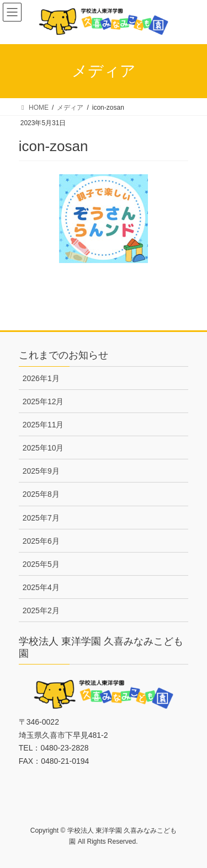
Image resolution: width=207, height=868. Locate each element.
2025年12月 (43, 401)
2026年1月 (41, 378)
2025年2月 (41, 610)
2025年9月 (41, 471)
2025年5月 (41, 564)
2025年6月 (41, 541)
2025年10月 (43, 448)
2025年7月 (41, 518)
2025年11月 (43, 425)
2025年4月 (41, 587)
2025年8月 (41, 494)
